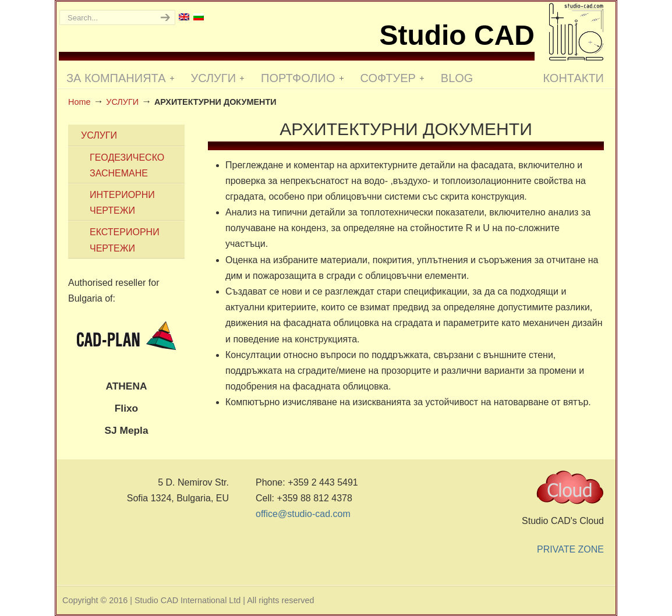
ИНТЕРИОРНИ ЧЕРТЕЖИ (122, 203)
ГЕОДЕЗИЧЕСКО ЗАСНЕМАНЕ (127, 165)
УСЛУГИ (122, 102)
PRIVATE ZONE (570, 549)
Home (79, 102)
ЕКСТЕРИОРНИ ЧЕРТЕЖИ (125, 240)
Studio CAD (576, 32)
